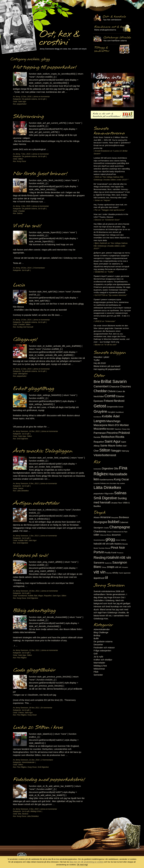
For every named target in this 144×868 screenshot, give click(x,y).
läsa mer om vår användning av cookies (87, 862)
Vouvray (109, 573)
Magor (41, 596)
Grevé (121, 407)
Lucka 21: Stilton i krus (38, 727)
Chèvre (21, 713)
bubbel (114, 522)
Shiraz (104, 567)
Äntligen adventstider (36, 503)
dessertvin (116, 535)
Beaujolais (115, 518)
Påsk (96, 672)
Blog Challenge (101, 632)
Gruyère (100, 411)
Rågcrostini (109, 494)
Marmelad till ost (113, 90)
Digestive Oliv (110, 468)
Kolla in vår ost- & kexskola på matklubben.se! (112, 115)
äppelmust (99, 578)
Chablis (106, 528)
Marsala (125, 544)
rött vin (125, 557)
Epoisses (98, 401)
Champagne (120, 527)
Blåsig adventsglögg (34, 611)
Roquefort (48, 596)
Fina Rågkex (22, 658)
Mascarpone (101, 425)
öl (106, 578)
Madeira (118, 544)
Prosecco (120, 553)
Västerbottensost (105, 455)
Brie (20, 814)
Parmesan (100, 433)
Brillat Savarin (114, 381)
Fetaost (109, 401)
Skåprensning (28, 116)
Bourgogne (100, 522)
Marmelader (99, 663)
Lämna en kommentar (41, 97)
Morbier (124, 425)
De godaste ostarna (29, 99)
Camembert (101, 386)
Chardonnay (100, 531)
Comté (110, 396)
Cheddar (21, 211)
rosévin (113, 557)
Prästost (124, 433)
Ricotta (120, 437)
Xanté (121, 573)
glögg (110, 539)
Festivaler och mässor (104, 648)
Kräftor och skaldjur (103, 660)
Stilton (21, 159)
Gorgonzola (112, 407)
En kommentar (47, 708)
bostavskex (97, 469)
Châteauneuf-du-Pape (120, 532)
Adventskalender (28, 762)
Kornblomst (23, 596)
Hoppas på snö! (30, 555)
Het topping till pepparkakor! (44, 67)
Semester (98, 675)
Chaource (114, 386)
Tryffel (97, 360)
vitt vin (100, 572)
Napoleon (118, 429)
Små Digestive (22, 439)
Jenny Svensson (22, 431)
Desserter (98, 644)
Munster (110, 429)
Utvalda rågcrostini (112, 49)
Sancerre (99, 563)
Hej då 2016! (100, 363)
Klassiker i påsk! (101, 357)
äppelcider (127, 573)
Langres (100, 421)
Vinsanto (125, 567)
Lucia (19, 285)
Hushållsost (120, 412)
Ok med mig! (82, 865)
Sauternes (108, 563)
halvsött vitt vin (101, 544)
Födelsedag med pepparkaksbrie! (49, 780)
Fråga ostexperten (102, 651)
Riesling (100, 558)
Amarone (105, 517)
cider (96, 535)
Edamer (120, 396)
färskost (25, 814)
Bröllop (97, 635)
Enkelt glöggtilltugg (33, 389)
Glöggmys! (25, 340)
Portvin (99, 552)
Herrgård (111, 412)
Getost (21, 488)
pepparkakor (22, 104)
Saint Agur (22, 101)
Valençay (125, 451)
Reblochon (108, 437)
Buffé (96, 638)
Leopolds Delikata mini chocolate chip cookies (109, 483)
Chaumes (125, 386)
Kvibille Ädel (23, 540)
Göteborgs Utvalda (112, 39)
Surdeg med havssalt (25, 327)
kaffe (112, 544)
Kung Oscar (21, 161)
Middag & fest (100, 666)
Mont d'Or (114, 425)
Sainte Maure (108, 446)
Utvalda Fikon (117, 503)
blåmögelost (23, 374)
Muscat (108, 548)
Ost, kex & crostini (59, 36)
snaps (111, 567)
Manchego (113, 421)
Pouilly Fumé (111, 553)
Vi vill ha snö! (27, 226)
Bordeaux (124, 517)
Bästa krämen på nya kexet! (107, 366)
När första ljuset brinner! (40, 174)
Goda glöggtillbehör (34, 670)
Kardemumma (106, 480)
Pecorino (112, 433)
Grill (96, 654)
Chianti (109, 532)
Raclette (97, 437)
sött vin (118, 567)
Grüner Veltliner (121, 540)
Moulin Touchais (99, 548)
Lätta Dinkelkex (23, 491)
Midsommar (99, 669)
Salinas (20, 213)
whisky (115, 573)
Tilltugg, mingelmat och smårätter (112, 28)
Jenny (18, 97)
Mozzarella (100, 429)
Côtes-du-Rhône (105, 535)
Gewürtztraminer (99, 540)
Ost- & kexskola (112, 18)
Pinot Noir (118, 548)
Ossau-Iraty (126, 429)
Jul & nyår (42, 99)
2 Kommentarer (39, 268)
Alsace (97, 517)
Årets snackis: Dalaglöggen (43, 451)
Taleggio (116, 451)
